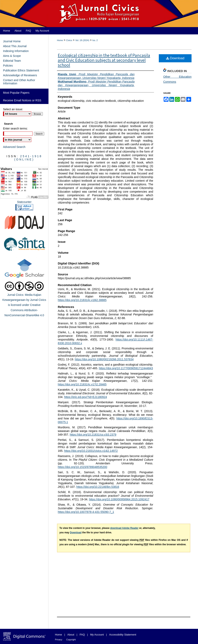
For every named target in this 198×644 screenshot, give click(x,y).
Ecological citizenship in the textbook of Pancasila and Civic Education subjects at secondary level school (104, 60)
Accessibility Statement (123, 635)
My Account (97, 635)
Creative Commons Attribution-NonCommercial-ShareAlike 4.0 (24, 310)
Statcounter (24, 202)
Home (60, 40)
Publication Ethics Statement (21, 70)
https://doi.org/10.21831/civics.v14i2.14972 (91, 451)
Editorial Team (12, 61)
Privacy (59, 640)
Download (175, 58)
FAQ (82, 635)
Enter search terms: (15, 128)
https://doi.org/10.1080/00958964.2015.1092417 (119, 499)
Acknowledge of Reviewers (20, 75)
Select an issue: (13, 109)
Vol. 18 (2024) (82, 40)
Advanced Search (14, 147)
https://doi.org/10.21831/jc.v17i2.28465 (82, 384)
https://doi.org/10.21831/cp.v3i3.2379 (93, 435)
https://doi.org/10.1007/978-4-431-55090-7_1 (86, 512)
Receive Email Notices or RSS (22, 100)
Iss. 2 (95, 40)
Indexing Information (16, 51)
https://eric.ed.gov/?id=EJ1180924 (85, 397)
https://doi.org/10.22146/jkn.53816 (98, 487)
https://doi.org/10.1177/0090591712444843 (126, 368)
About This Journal (15, 46)
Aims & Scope (12, 56)
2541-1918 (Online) (28, 158)
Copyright (71, 640)
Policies (8, 66)
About (71, 635)
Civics (69, 40)
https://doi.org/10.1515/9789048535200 (82, 467)
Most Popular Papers (16, 93)
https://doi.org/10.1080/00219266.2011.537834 (104, 359)
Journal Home (12, 41)
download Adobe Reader (124, 528)
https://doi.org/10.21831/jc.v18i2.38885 (82, 300)
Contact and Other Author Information (19, 82)
